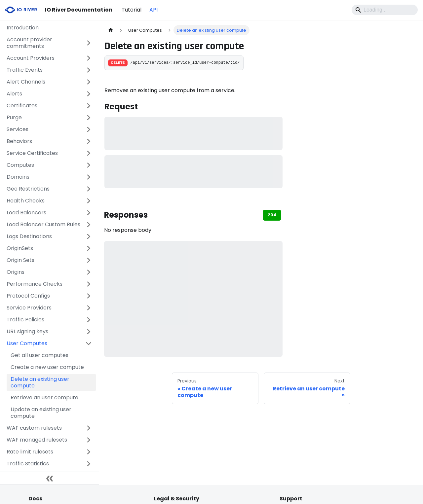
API (154, 10)
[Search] (385, 10)
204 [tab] (272, 215)
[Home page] (111, 30)
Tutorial (132, 10)
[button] (49, 43)
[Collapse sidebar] (50, 478)
